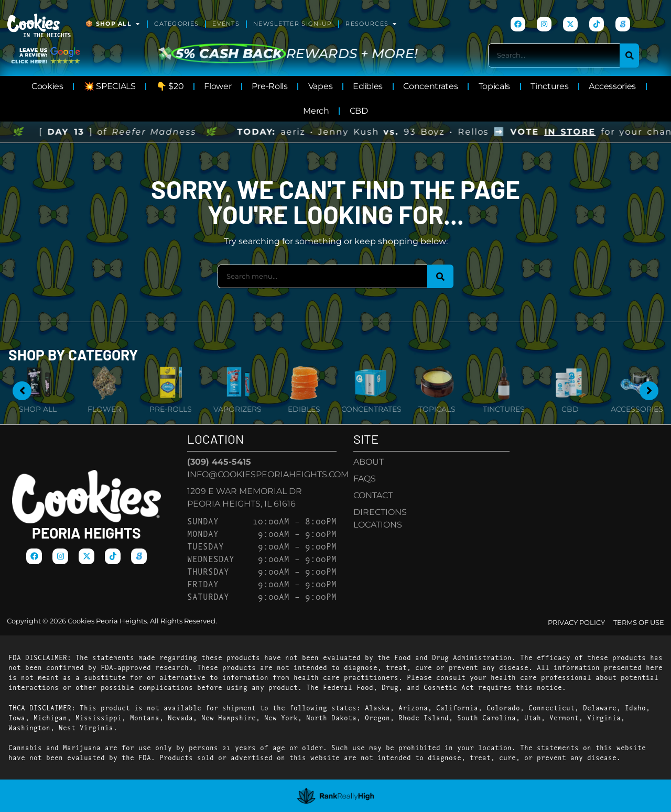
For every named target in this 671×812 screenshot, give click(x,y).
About (369, 462)
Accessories (637, 409)
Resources (371, 24)
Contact (373, 495)
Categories (176, 24)
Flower (104, 409)
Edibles (304, 409)
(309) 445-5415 (219, 462)
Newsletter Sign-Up (293, 24)
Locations (378, 525)
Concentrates (371, 409)
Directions (380, 512)
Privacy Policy (576, 623)
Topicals (437, 409)
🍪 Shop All (113, 24)
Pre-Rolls (171, 409)
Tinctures (504, 409)
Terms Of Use (639, 623)
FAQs (365, 479)
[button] (643, 784)
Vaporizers (237, 409)
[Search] (629, 55)
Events (226, 24)
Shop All (38, 409)
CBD (570, 409)
